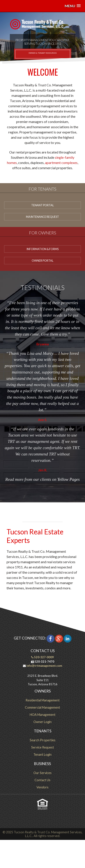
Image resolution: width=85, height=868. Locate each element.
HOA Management (43, 715)
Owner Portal (42, 261)
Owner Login (42, 722)
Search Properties (43, 740)
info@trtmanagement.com (44, 666)
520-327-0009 (42, 657)
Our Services (42, 773)
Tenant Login (42, 755)
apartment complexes (61, 163)
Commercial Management (42, 707)
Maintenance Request (42, 217)
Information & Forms (42, 249)
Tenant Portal (42, 205)
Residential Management (43, 700)
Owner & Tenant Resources (43, 53)
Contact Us (42, 780)
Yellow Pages (69, 479)
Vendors (42, 787)
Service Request (43, 747)
